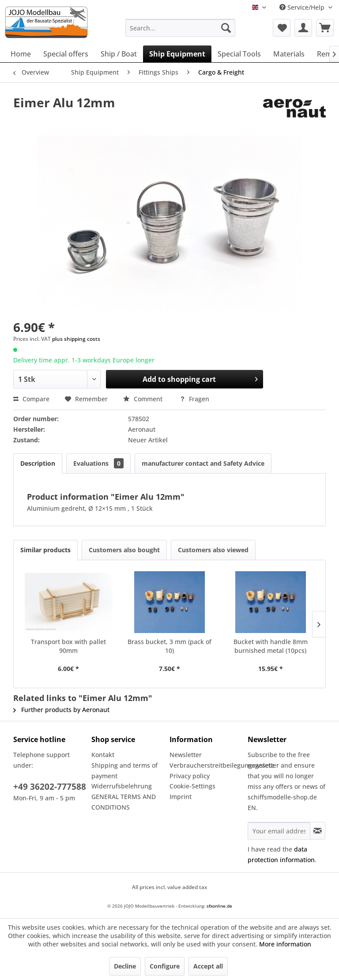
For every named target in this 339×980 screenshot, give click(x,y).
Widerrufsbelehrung (122, 786)
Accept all (208, 966)
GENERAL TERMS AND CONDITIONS (124, 802)
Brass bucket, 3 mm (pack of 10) (169, 646)
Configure (165, 966)
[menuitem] (181, 28)
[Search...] (181, 28)
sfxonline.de (219, 906)
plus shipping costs (76, 339)
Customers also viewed (213, 550)
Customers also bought (124, 550)
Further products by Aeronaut (61, 710)
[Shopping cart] (325, 28)
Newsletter (186, 755)
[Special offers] (66, 54)
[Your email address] (279, 831)
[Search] (226, 28)
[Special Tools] (239, 54)
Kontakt (103, 755)
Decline (125, 966)
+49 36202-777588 (50, 787)
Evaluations (98, 463)
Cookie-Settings (192, 786)
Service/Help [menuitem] (303, 7)
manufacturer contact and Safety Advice (203, 463)
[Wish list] (282, 28)
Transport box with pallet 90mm (68, 646)
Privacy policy (190, 776)
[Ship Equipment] (177, 54)
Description (38, 463)
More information (285, 944)
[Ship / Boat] (119, 54)
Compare (31, 399)
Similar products (45, 550)
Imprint (181, 797)
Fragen (194, 399)
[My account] (303, 28)
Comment (144, 399)
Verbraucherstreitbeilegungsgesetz (206, 765)
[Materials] (289, 54)
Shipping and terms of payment (124, 771)
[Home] (21, 54)
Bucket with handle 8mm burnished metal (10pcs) (271, 646)
